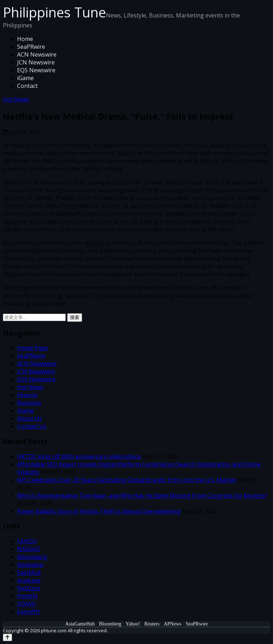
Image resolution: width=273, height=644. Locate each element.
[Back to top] (7, 637)
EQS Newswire (36, 70)
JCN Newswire (36, 62)
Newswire (30, 565)
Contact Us (32, 426)
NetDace (29, 588)
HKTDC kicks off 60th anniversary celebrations (79, 456)
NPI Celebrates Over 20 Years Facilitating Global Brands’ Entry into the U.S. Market (127, 480)
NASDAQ (29, 549)
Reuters (152, 624)
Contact (27, 86)
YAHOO (27, 541)
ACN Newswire (37, 54)
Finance (27, 395)
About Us (30, 418)
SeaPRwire (31, 47)
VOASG (26, 604)
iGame (25, 78)
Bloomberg (32, 557)
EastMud (29, 572)
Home (25, 39)
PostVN (27, 596)
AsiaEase (29, 580)
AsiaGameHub (80, 624)
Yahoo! (133, 624)
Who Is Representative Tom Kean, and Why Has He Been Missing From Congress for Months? (142, 496)
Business (29, 403)
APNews (173, 624)
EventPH (28, 612)
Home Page (33, 348)
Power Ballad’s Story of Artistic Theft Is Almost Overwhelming (99, 511)
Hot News (16, 99)
